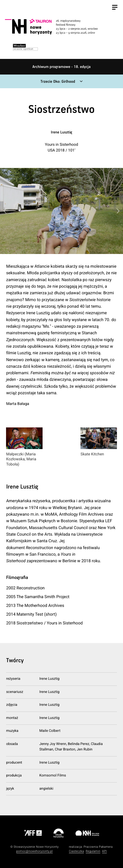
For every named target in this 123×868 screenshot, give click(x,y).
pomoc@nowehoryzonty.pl (34, 851)
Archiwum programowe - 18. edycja (62, 67)
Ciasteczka (76, 851)
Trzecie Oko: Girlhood (58, 82)
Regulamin (93, 851)
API (104, 851)
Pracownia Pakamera (98, 847)
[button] (118, 211)
